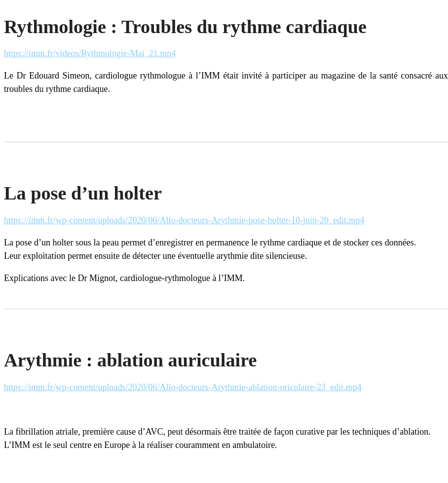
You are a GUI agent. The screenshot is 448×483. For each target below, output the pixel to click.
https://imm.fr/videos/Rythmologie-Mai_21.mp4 (90, 53)
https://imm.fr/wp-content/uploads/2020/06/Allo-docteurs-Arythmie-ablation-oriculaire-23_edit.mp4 (183, 387)
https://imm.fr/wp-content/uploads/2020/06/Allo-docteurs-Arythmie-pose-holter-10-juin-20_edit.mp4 (184, 220)
